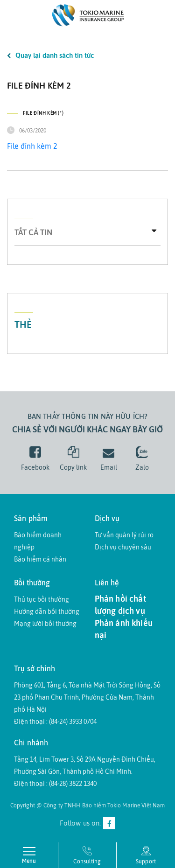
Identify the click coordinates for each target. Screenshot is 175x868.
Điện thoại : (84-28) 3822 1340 (55, 784)
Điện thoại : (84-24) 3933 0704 (55, 722)
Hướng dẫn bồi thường (47, 611)
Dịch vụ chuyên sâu (123, 547)
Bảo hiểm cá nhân (40, 559)
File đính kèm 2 (32, 146)
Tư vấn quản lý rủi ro (124, 535)
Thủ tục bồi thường (42, 599)
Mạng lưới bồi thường (45, 624)
